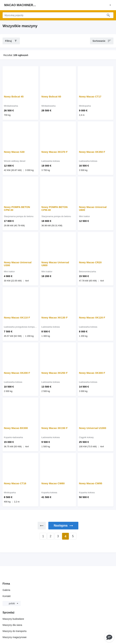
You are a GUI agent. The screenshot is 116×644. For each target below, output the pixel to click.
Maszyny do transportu (15, 631)
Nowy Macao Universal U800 (55, 264)
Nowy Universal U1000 (93, 428)
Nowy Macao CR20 (90, 262)
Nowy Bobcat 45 (14, 96)
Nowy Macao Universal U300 (18, 264)
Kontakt (7, 596)
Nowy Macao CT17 (90, 96)
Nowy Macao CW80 (53, 483)
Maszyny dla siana (12, 625)
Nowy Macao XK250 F (54, 373)
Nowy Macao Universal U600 (93, 208)
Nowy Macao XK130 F (54, 318)
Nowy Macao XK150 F (54, 428)
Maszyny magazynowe (15, 637)
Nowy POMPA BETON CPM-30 (17, 208)
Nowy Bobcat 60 (51, 96)
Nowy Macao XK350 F (92, 152)
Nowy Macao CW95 (91, 483)
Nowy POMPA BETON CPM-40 (54, 208)
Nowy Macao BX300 (16, 428)
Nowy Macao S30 (14, 152)
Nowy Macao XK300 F (92, 373)
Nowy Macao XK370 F (54, 152)
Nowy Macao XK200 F (17, 373)
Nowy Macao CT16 (15, 483)
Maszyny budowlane (13, 619)
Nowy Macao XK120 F (92, 318)
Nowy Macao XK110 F (17, 318)
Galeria (6, 590)
